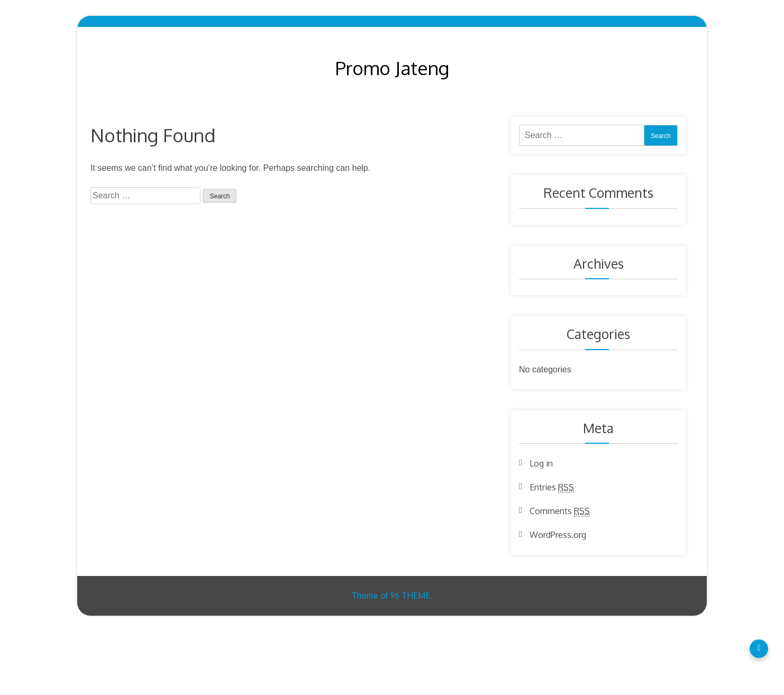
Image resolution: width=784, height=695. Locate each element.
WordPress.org (558, 535)
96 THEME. (411, 596)
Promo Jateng (392, 68)
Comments (560, 511)
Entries (552, 487)
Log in (541, 463)
